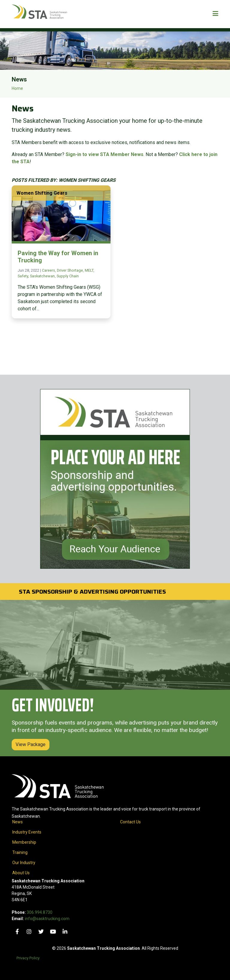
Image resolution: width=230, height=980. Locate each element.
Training (20, 852)
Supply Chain (68, 276)
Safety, (24, 276)
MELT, (90, 270)
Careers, (49, 270)
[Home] (39, 14)
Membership (24, 842)
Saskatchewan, (43, 276)
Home (17, 88)
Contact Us (130, 822)
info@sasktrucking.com (47, 919)
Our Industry (24, 863)
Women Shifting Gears (42, 193)
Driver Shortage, (71, 270)
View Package (31, 744)
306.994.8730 (40, 912)
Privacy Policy (28, 958)
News (18, 822)
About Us (21, 873)
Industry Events (27, 832)
